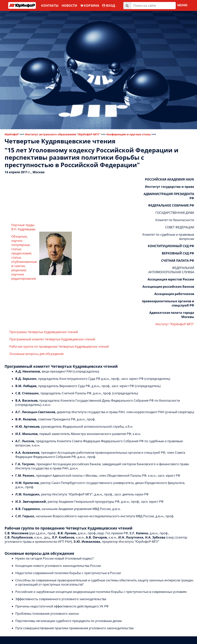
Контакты (50, 6)
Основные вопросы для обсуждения (36, 354)
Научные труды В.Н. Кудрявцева (23, 227)
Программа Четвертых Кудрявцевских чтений (44, 332)
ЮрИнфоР (12, 134)
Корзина (90, 6)
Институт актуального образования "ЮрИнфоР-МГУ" (63, 134)
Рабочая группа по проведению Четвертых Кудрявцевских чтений (59, 347)
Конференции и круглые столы (129, 134)
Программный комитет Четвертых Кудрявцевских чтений (52, 339)
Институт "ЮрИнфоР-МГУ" (175, 324)
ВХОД (109, 6)
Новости (69, 6)
